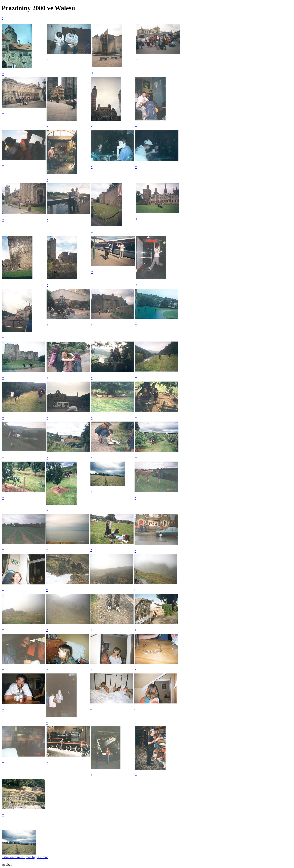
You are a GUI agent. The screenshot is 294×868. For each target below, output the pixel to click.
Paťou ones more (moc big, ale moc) (26, 855)
